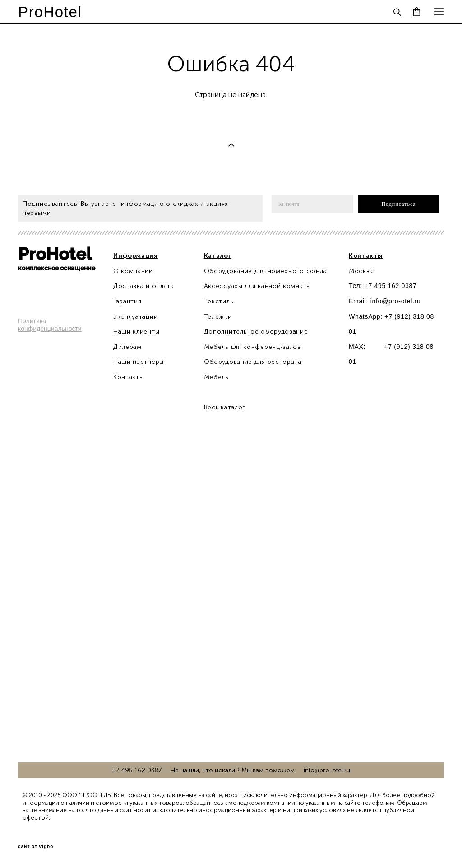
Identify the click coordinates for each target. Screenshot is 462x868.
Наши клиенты (136, 332)
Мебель (216, 377)
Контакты (129, 377)
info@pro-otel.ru (396, 301)
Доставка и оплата (144, 286)
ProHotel (50, 12)
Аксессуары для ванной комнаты (257, 286)
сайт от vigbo (36, 847)
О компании (133, 271)
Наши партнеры (139, 362)
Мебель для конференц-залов (252, 347)
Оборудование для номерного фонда (266, 271)
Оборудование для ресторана (253, 362)
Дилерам (127, 347)
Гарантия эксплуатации (135, 309)
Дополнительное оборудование (256, 332)
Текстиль (219, 301)
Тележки (218, 317)
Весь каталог (225, 407)
